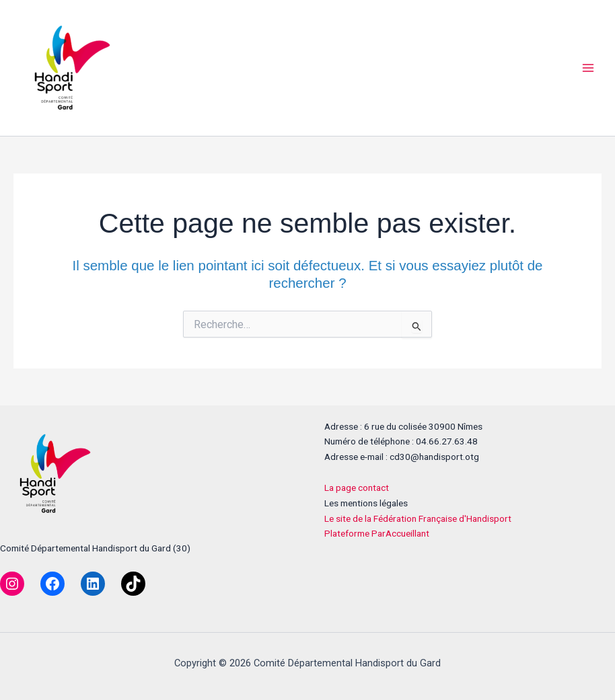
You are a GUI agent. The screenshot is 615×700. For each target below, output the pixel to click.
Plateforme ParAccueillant (377, 533)
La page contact (357, 488)
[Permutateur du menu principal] (588, 68)
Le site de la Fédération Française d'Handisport (418, 518)
